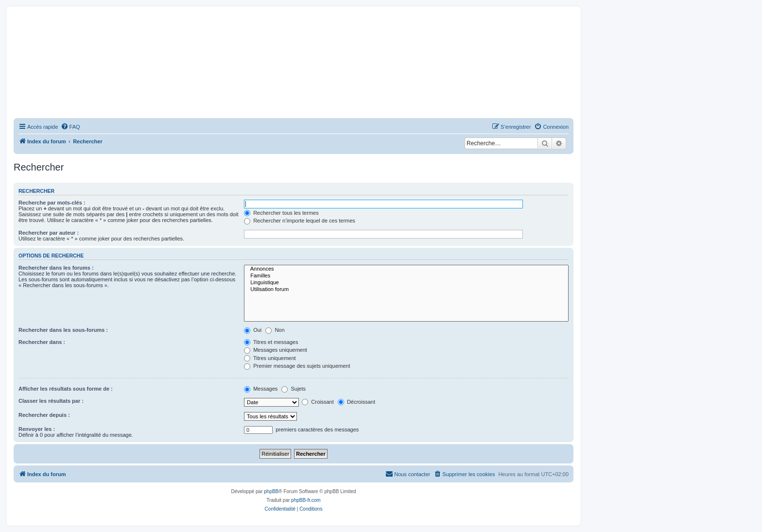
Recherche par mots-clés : (52, 203)
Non (275, 330)
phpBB (271, 491)
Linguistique (406, 283)
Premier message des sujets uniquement (297, 366)
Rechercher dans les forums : (56, 268)
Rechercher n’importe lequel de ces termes (300, 221)
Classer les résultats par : (51, 401)
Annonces (406, 269)
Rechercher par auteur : (49, 233)
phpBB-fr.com (306, 500)
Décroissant (356, 402)
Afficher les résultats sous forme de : (66, 389)
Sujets (294, 389)
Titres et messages (271, 342)
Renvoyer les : (37, 429)
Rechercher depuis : (44, 415)
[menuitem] (70, 127)
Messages (261, 389)
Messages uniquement (276, 350)
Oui (253, 330)
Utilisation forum (406, 290)
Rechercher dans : (42, 342)
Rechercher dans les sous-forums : (63, 330)
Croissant (318, 402)
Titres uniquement (270, 358)
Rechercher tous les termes (281, 213)
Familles (406, 276)
